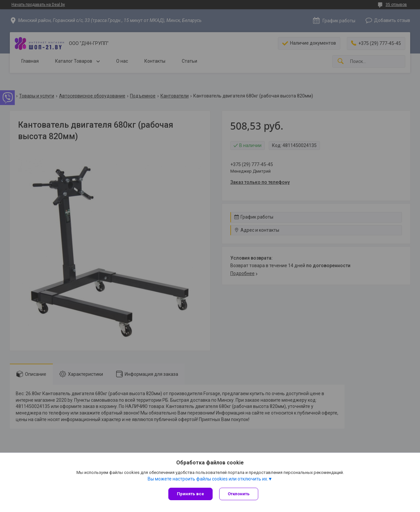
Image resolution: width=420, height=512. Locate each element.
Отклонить (239, 494)
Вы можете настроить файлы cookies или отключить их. (208, 479)
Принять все (190, 494)
